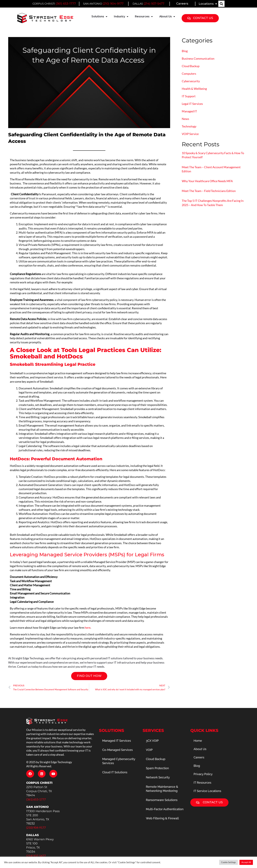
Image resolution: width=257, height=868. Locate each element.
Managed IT (189, 111)
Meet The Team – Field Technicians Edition (209, 191)
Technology (189, 126)
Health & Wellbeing (194, 89)
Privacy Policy (203, 774)
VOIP (149, 750)
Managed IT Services (117, 741)
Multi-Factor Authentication (165, 809)
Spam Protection (157, 768)
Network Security (158, 777)
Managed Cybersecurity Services (119, 761)
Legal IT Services (192, 104)
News (185, 119)
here (88, 628)
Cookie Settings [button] (228, 862)
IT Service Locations (207, 791)
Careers (182, 4)
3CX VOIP (152, 741)
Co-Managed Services (118, 750)
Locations (208, 4)
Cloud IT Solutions (115, 772)
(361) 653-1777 (66, 4)
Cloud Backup (191, 66)
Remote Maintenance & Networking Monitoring (162, 789)
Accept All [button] (246, 862)
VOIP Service (190, 134)
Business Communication (198, 58)
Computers (189, 74)
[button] (221, 4)
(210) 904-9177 (113, 4)
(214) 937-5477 (154, 4)
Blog (185, 51)
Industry (121, 17)
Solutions (99, 17)
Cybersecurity (191, 81)
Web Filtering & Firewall (162, 818)
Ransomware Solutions (162, 800)
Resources (144, 17)
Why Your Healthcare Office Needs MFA (207, 181)
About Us (167, 17)
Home (198, 741)
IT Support (189, 96)
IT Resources (202, 783)
